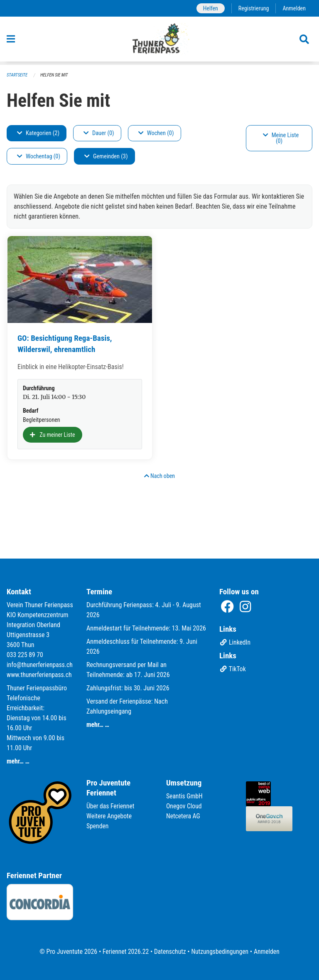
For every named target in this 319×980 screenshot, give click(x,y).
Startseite (17, 75)
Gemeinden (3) (106, 156)
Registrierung (253, 8)
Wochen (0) (156, 133)
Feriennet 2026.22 (124, 952)
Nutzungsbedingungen (220, 952)
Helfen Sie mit (55, 75)
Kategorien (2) (38, 133)
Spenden (98, 826)
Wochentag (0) (39, 156)
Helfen (209, 8)
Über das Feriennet (111, 806)
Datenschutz (170, 952)
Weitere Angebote (110, 816)
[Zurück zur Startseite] (160, 41)
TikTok (233, 659)
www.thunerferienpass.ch (40, 675)
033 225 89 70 (25, 645)
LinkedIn (235, 633)
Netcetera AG (184, 816)
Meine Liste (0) (281, 138)
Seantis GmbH (185, 796)
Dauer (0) (99, 133)
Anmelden (294, 8)
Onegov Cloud (184, 806)
